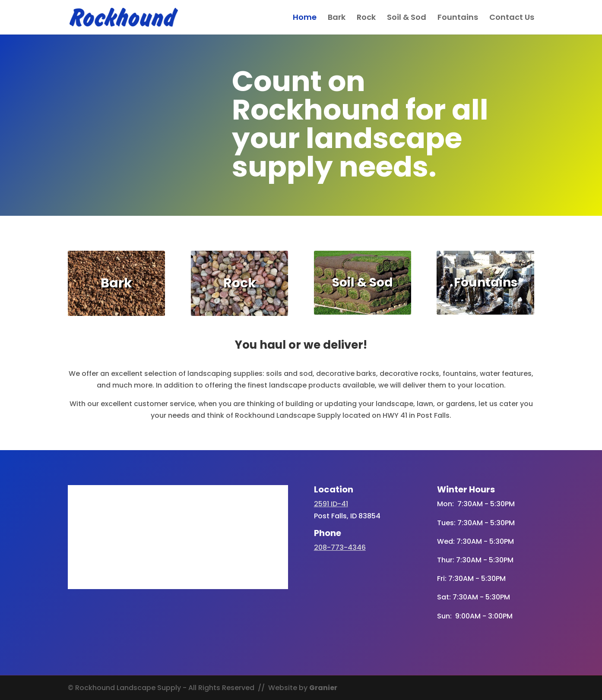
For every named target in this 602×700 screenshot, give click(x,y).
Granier (323, 688)
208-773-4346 (340, 547)
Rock (366, 18)
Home (305, 18)
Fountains (458, 18)
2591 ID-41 (331, 504)
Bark (337, 18)
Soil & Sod (407, 18)
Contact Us (512, 18)
